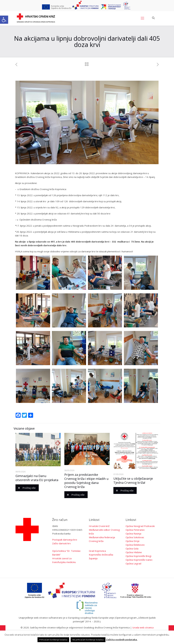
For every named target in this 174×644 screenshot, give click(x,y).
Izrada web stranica (143, 627)
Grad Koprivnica (97, 551)
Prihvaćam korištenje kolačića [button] (53, 640)
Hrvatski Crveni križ (99, 526)
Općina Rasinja (133, 534)
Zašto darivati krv (61, 543)
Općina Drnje (133, 541)
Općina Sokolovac (135, 537)
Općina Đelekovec (135, 545)
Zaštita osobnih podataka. (122, 639)
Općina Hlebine (134, 552)
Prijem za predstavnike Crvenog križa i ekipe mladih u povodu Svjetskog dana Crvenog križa (86, 481)
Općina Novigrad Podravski (140, 526)
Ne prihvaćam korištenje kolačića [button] (88, 640)
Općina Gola (132, 549)
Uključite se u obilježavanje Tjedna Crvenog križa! (133, 481)
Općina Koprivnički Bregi (138, 556)
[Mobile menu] (142, 18)
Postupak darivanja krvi (65, 540)
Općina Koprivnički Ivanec (139, 560)
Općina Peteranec (135, 530)
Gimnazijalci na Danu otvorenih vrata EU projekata (37, 478)
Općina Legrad (133, 563)
